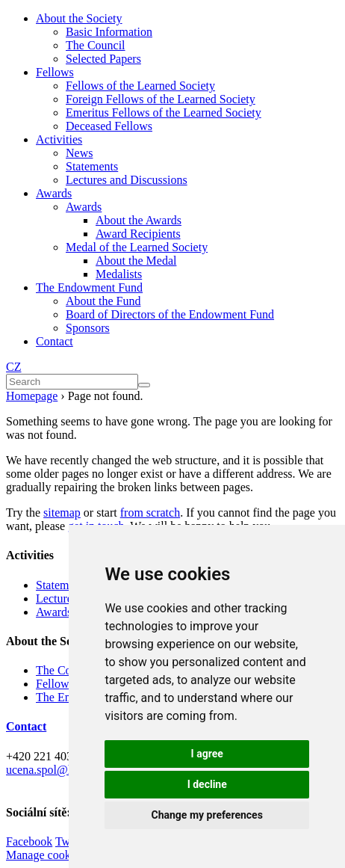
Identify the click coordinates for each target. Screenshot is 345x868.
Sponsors (88, 328)
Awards (54, 193)
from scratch (150, 513)
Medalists (119, 274)
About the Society (79, 18)
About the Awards (139, 220)
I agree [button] (207, 754)
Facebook (29, 841)
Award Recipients (138, 234)
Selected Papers (103, 59)
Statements (92, 166)
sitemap (62, 513)
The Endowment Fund (89, 287)
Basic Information (109, 32)
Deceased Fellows (109, 126)
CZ (13, 367)
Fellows (55, 72)
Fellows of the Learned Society (140, 86)
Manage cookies (45, 855)
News (79, 153)
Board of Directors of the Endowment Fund (170, 314)
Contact (55, 341)
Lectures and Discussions (127, 180)
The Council (96, 45)
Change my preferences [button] (207, 815)
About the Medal (136, 261)
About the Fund (103, 301)
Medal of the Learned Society (137, 247)
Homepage (32, 396)
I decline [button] (207, 784)
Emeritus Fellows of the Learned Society (164, 113)
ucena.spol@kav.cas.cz (61, 770)
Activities (59, 139)
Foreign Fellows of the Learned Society (161, 99)
